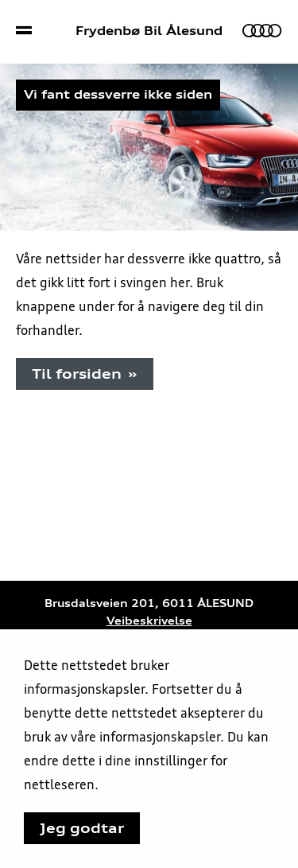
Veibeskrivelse (149, 621)
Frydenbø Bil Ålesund (149, 31)
